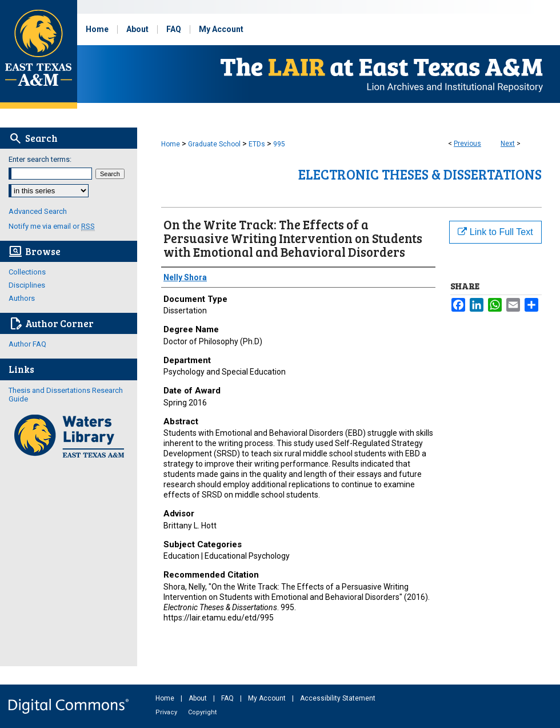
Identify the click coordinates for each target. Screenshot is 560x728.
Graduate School (214, 144)
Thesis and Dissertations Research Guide (66, 395)
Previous (467, 144)
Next (508, 144)
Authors (22, 298)
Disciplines (27, 285)
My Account (268, 698)
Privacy (167, 712)
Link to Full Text (495, 232)
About (199, 698)
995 (279, 144)
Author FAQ (27, 344)
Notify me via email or (52, 226)
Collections (27, 272)
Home (171, 144)
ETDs (257, 144)
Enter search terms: (40, 159)
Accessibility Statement (338, 698)
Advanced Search (38, 211)
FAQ (228, 698)
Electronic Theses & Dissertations (420, 174)
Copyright (202, 712)
